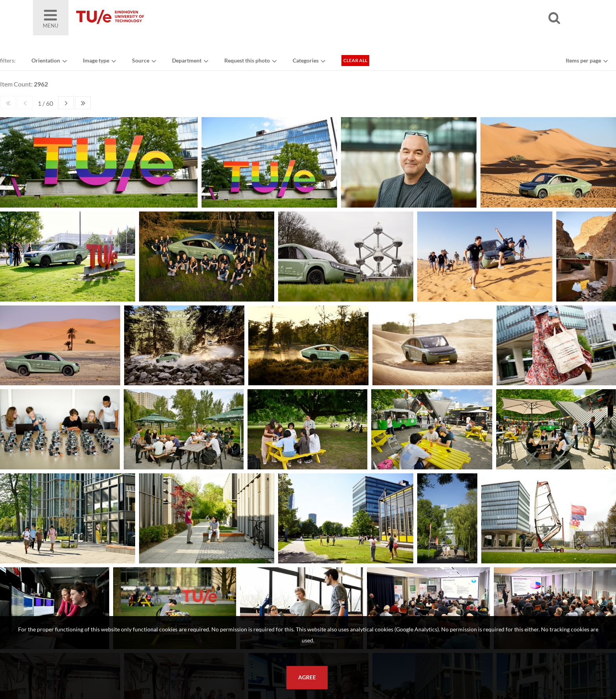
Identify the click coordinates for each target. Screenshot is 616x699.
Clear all (355, 60)
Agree (307, 677)
